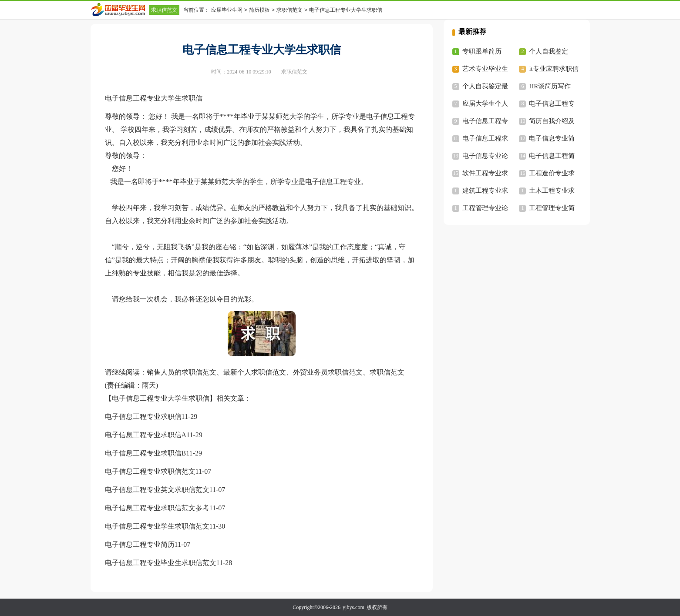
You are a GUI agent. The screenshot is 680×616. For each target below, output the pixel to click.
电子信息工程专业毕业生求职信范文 (161, 563)
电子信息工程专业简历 (140, 544)
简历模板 (259, 10)
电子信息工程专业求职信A (146, 435)
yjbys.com (353, 607)
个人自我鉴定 (549, 51)
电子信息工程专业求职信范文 (150, 471)
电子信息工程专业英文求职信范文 (157, 490)
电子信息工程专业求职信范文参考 (157, 508)
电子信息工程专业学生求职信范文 (157, 526)
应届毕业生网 (227, 10)
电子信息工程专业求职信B (146, 453)
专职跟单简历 (482, 51)
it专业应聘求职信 (554, 69)
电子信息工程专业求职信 (143, 417)
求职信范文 (164, 10)
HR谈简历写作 (550, 86)
